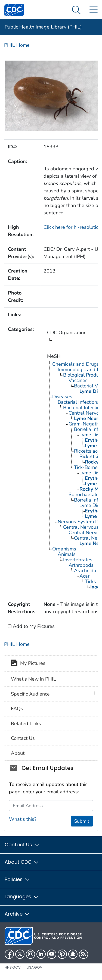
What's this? (23, 819)
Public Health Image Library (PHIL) (43, 27)
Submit (82, 821)
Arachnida (85, 571)
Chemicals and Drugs (76, 364)
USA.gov (35, 967)
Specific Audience (30, 694)
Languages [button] (22, 896)
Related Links (26, 724)
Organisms (64, 549)
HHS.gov (13, 967)
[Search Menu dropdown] (76, 10)
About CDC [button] (22, 862)
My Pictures (28, 664)
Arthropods (81, 565)
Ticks (90, 581)
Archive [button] (17, 914)
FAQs (17, 709)
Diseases (62, 397)
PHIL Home (17, 45)
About (18, 753)
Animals (67, 554)
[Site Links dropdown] (93, 10)
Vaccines (78, 380)
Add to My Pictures (33, 626)
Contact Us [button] (22, 845)
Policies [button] (17, 879)
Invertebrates (78, 560)
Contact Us (23, 738)
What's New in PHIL (33, 679)
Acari (85, 576)
